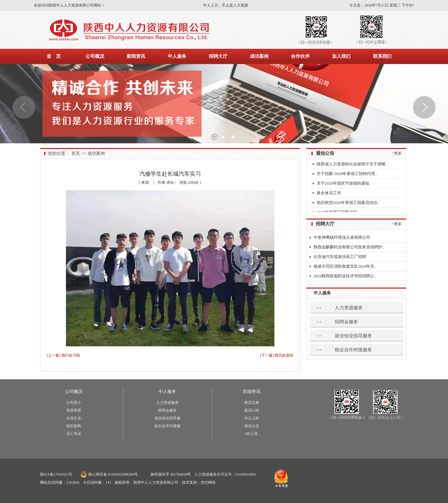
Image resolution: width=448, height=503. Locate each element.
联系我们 (382, 56)
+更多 (397, 153)
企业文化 (74, 418)
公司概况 (95, 56)
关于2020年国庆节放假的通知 (343, 184)
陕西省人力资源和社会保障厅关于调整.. (352, 165)
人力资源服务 (349, 308)
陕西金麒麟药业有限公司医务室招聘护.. (349, 247)
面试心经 (252, 410)
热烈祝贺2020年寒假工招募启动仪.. (348, 203)
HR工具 (252, 434)
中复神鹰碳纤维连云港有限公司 (342, 237)
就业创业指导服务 (353, 336)
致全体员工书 (329, 194)
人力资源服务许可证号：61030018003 (225, 474)
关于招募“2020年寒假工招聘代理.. (347, 175)
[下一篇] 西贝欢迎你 (277, 355)
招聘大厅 (218, 56)
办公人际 (252, 418)
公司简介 (74, 403)
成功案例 (259, 56)
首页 (76, 153)
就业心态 (252, 426)
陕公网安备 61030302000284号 (113, 474)
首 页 (54, 56)
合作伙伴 (300, 56)
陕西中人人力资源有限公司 (156, 482)
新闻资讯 (136, 56)
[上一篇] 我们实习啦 (63, 355)
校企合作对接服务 (353, 350)
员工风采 (74, 434)
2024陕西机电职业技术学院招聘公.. (345, 276)
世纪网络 (208, 482)
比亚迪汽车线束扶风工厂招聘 (340, 257)
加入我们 (341, 56)
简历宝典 (252, 403)
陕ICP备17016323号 (56, 474)
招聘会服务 (346, 322)
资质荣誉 (74, 410)
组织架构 (74, 426)
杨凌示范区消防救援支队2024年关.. (345, 266)
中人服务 (177, 56)
